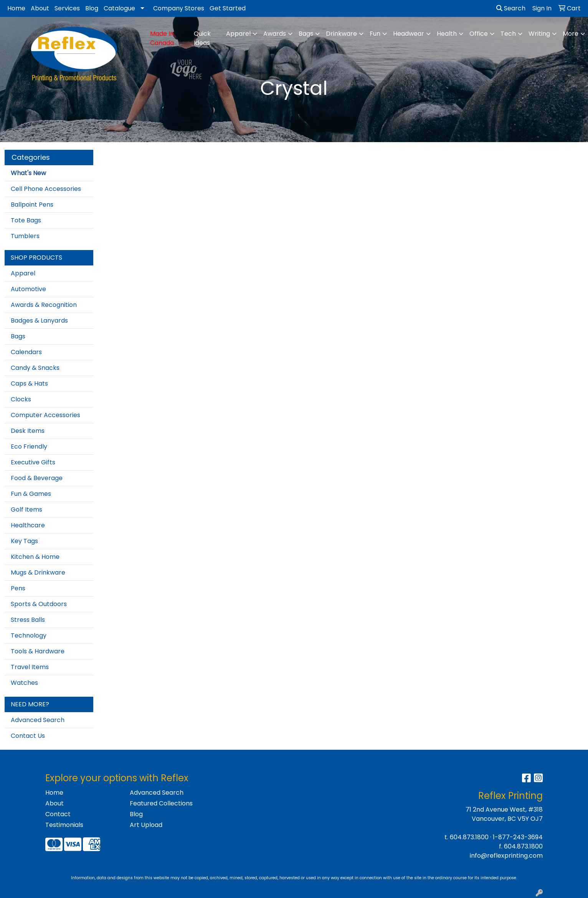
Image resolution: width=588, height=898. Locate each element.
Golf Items (26, 509)
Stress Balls (28, 620)
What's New (28, 173)
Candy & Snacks (35, 368)
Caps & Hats (29, 384)
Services (67, 8)
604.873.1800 (469, 837)
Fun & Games (31, 494)
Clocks (21, 399)
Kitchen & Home (35, 557)
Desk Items (28, 431)
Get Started (228, 8)
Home (16, 8)
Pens (18, 588)
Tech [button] (508, 34)
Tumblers (25, 236)
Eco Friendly (29, 447)
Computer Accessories (45, 415)
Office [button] (479, 34)
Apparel (23, 273)
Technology (29, 635)
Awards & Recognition (44, 305)
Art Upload (146, 825)
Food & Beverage (37, 478)
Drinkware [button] (341, 34)
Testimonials (64, 825)
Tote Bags (26, 220)
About (40, 8)
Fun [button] (375, 34)
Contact (58, 814)
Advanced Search (38, 720)
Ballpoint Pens (32, 205)
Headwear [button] (409, 34)
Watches (24, 683)
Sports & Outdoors (39, 604)
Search (511, 8)
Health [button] (447, 34)
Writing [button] (539, 34)
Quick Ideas (202, 38)
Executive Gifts (33, 462)
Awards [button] (275, 34)
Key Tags (24, 541)
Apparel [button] (238, 34)
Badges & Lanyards (39, 321)
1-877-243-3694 (518, 837)
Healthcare (28, 525)
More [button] (571, 34)
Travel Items (30, 667)
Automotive (28, 289)
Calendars (26, 352)
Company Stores (179, 8)
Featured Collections (161, 803)
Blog (92, 8)
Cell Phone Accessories (46, 189)
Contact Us (28, 736)
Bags (18, 336)
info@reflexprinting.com (506, 856)
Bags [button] (306, 34)
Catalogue (119, 8)
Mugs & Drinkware (38, 572)
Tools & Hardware (38, 651)
